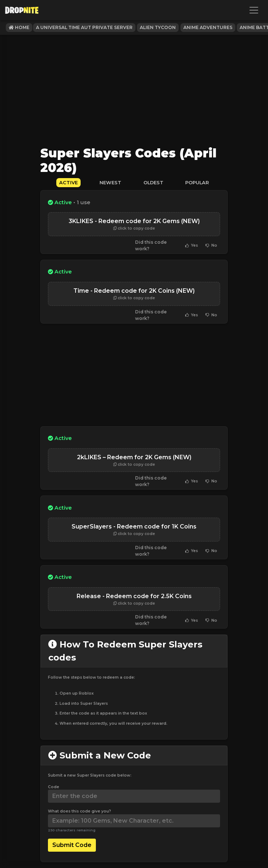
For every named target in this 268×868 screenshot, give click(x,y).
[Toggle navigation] (254, 10)
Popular (197, 183)
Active (68, 183)
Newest (110, 183)
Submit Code (72, 845)
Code (54, 787)
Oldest (153, 183)
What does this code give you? (80, 811)
